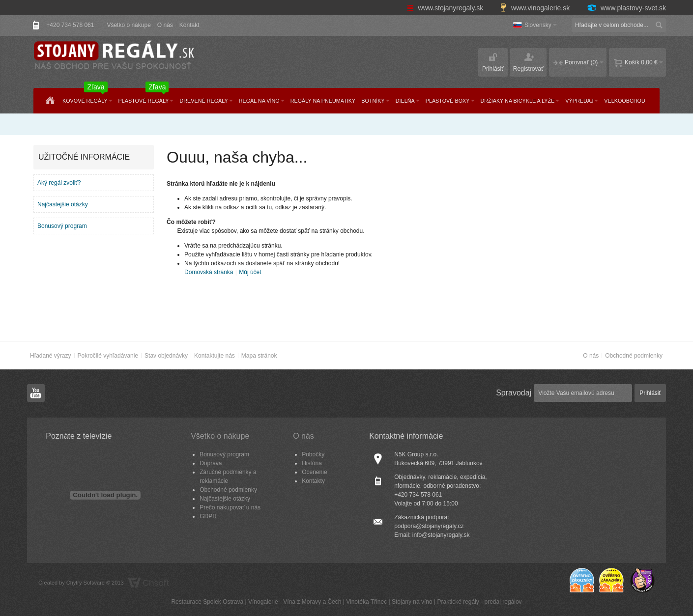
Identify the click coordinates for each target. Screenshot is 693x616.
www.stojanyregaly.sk (446, 8)
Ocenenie (314, 472)
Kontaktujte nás (215, 356)
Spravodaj (514, 393)
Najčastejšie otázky (63, 204)
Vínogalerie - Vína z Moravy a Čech (295, 602)
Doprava (211, 463)
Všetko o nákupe (129, 25)
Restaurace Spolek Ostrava (207, 602)
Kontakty (313, 481)
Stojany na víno (412, 602)
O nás (165, 25)
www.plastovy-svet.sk (626, 8)
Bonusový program (62, 226)
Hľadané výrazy (51, 356)
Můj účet (250, 272)
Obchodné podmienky (634, 356)
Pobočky (313, 454)
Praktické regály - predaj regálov (479, 602)
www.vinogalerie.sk (536, 8)
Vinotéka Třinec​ (366, 602)
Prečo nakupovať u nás (230, 507)
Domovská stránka (209, 272)
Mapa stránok (259, 356)
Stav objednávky (166, 356)
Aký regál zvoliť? (59, 183)
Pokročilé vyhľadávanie (108, 356)
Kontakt (189, 25)
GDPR (208, 516)
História (312, 463)
